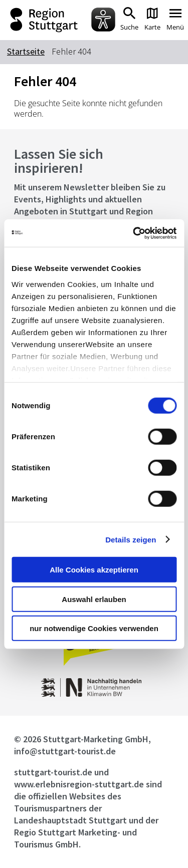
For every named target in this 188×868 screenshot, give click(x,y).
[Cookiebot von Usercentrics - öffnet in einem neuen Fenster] (134, 233)
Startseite (26, 51)
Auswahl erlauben (94, 599)
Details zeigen (131, 539)
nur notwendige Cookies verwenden (94, 628)
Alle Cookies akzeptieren (94, 570)
